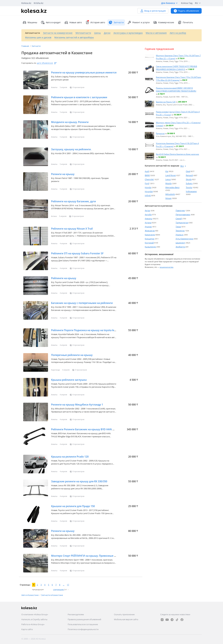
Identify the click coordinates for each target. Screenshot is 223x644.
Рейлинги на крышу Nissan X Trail (72, 229)
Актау (148, 210)
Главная (25, 46)
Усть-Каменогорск (185, 239)
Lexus (168, 179)
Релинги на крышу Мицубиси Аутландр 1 (77, 405)
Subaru (189, 183)
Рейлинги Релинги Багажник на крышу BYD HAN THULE (86, 429)
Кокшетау (150, 239)
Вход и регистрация (153, 11)
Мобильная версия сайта (126, 619)
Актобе (148, 215)
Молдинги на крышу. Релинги (70, 122)
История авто (95, 22)
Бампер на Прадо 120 (166, 102)
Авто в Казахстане (30, 595)
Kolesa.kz (26, 3)
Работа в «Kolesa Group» (33, 624)
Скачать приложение (124, 614)
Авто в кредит (51, 22)
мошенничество (166, 267)
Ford (147, 183)
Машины (30, 22)
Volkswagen (191, 191)
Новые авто (73, 22)
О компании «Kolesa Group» (35, 614)
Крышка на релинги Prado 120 (70, 457)
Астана (148, 223)
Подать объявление (186, 11)
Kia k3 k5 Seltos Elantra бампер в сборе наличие (177, 154)
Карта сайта (27, 629)
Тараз (178, 227)
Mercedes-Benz (172, 187)
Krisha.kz (39, 3)
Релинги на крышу (63, 174)
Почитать (185, 22)
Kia (167, 171)
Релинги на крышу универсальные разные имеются (84, 72)
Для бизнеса (170, 3)
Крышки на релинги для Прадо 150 (73, 506)
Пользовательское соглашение (83, 624)
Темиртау (180, 231)
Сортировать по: (29, 63)
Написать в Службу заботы (34, 619)
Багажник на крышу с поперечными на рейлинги (82, 303)
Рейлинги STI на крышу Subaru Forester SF (77, 253)
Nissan (168, 198)
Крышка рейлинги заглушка (69, 380)
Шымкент (180, 243)
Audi (147, 171)
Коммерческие (164, 22)
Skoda (189, 179)
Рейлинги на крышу (64, 278)
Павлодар (180, 210)
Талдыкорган (182, 223)
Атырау (148, 227)
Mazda (168, 183)
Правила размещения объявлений (84, 619)
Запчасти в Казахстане (52, 595)
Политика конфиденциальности (83, 629)
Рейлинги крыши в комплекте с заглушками (79, 97)
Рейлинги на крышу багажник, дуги (73, 201)
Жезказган (150, 231)
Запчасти (36, 46)
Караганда (150, 235)
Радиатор (160, 133)
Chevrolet (149, 179)
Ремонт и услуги (139, 22)
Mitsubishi (170, 194)
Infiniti (148, 195)
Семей (179, 219)
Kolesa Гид (187, 3)
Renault (189, 175)
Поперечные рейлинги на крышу (72, 355)
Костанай (149, 243)
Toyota (189, 187)
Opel (188, 171)
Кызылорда (150, 247)
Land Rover (171, 175)
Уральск (180, 235)
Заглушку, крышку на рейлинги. (71, 149)
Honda (148, 187)
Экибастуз (180, 247)
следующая (59, 589)
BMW (147, 175)
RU (198, 3)
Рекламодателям (76, 614)
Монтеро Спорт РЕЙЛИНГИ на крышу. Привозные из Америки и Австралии (98, 556)
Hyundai (149, 191)
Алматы (149, 219)
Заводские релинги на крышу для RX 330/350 (79, 481)
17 (68, 585)
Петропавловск (183, 215)
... (64, 585)
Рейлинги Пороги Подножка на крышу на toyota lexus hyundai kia (92, 330)
